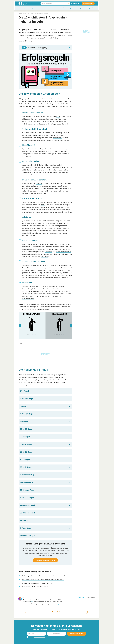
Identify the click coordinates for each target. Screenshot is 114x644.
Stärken (46, 165)
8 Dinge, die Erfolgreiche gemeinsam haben (43, 580)
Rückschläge (57, 138)
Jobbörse (76, 4)
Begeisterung (57, 133)
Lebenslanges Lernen (41, 275)
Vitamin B (45, 257)
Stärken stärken (28, 172)
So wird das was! (38, 583)
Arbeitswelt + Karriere (26, 13)
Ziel (34, 149)
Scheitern (39, 184)
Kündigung (64, 8)
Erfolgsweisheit (28, 249)
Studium (84, 8)
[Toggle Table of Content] (46, 48)
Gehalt (51, 8)
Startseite (20, 13)
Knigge (89, 8)
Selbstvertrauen (28, 124)
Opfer (52, 233)
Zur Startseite (56, 612)
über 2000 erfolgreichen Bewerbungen (45, 603)
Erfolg (58, 117)
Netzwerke (49, 252)
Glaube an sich (44, 124)
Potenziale (55, 172)
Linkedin (59, 605)
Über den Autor (27, 598)
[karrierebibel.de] (23, 4)
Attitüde (59, 304)
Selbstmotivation (28, 299)
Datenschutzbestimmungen (40, 637)
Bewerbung (22, 8)
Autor (32, 601)
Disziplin (42, 151)
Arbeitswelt (41, 8)
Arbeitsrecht (57, 8)
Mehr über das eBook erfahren (45, 560)
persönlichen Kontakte (63, 252)
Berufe (46, 8)
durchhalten (61, 291)
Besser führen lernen (35, 587)
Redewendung (50, 221)
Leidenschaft (32, 133)
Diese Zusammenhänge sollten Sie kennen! (44, 576)
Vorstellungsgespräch (31, 8)
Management (71, 8)
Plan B (43, 205)
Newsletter (88, 4)
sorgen (44, 191)
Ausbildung (78, 8)
